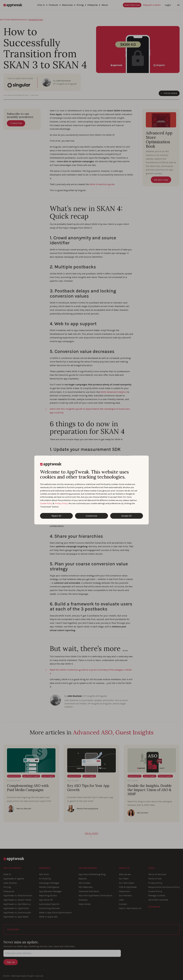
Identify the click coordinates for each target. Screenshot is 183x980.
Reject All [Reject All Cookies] (56, 516)
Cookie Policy (46, 503)
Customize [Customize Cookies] (91, 516)
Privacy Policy (61, 503)
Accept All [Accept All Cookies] (127, 516)
